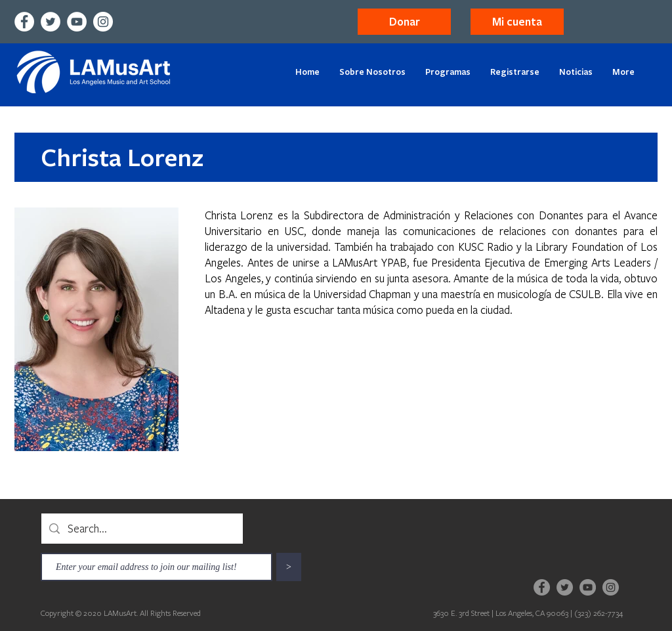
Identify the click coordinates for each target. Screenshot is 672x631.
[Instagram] (103, 22)
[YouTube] (77, 22)
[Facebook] (24, 22)
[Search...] (141, 529)
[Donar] (404, 22)
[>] (289, 567)
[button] (517, 22)
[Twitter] (51, 22)
